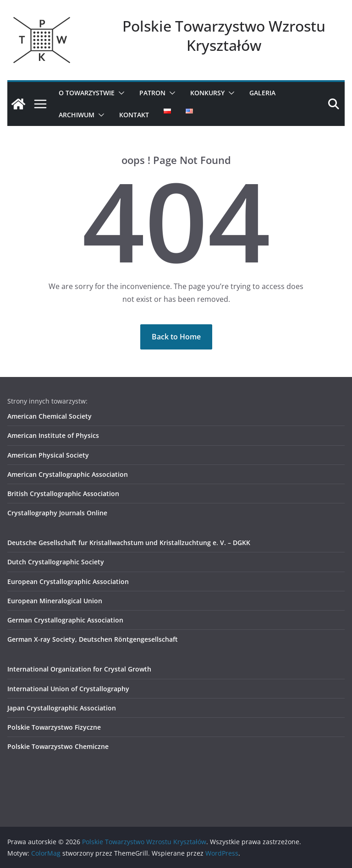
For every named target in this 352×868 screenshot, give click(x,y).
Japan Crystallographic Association (62, 708)
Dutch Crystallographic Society (56, 562)
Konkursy (207, 93)
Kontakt (134, 115)
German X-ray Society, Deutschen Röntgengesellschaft (93, 639)
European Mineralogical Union (55, 601)
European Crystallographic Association (68, 581)
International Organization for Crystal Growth (79, 669)
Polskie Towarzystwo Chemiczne (58, 746)
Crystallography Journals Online (57, 513)
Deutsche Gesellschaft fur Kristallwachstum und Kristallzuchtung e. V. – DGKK (129, 543)
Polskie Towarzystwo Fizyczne (54, 727)
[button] (120, 93)
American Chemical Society (49, 416)
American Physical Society (48, 455)
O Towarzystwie (87, 93)
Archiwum (77, 115)
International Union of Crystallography (68, 689)
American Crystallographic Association (68, 474)
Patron (152, 93)
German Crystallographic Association (65, 620)
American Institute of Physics (53, 435)
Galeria (262, 93)
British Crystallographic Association (63, 494)
